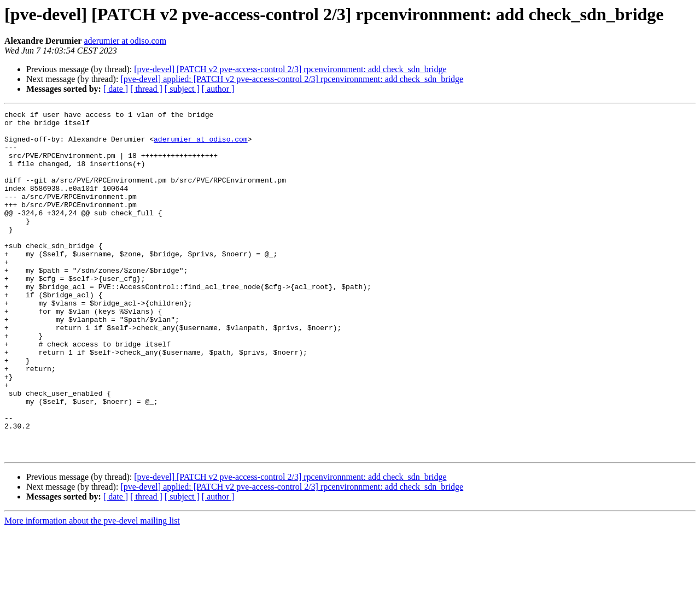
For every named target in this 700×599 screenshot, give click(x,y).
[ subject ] (182, 89)
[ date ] (116, 89)
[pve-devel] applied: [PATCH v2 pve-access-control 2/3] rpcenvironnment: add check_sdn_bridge (292, 79)
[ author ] (218, 89)
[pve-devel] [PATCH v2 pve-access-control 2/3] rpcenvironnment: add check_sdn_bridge (290, 69)
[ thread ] (146, 89)
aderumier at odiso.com (125, 41)
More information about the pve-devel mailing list (92, 589)
